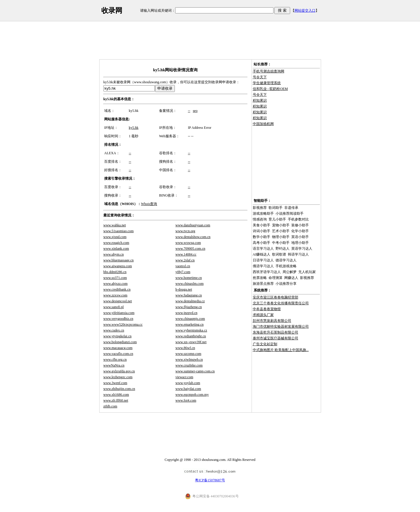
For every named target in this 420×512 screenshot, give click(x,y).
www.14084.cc (186, 254)
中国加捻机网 (263, 124)
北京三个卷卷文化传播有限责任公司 (281, 303)
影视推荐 (260, 208)
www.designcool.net (118, 301)
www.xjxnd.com (115, 237)
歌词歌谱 (279, 254)
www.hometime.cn (189, 278)
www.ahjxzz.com (115, 284)
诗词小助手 (262, 231)
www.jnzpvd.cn (186, 313)
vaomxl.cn (183, 266)
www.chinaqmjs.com (190, 319)
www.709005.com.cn (190, 249)
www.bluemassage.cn (118, 260)
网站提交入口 (305, 11)
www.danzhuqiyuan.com (193, 225)
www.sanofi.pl (114, 307)
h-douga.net (184, 289)
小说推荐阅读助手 (290, 214)
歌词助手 (276, 208)
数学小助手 (262, 237)
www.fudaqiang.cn (189, 295)
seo (195, 111)
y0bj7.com (183, 272)
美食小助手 (262, 225)
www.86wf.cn (185, 348)
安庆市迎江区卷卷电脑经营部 (276, 297)
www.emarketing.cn (190, 324)
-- (189, 111)
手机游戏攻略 (286, 266)
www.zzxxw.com (115, 295)
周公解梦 (290, 272)
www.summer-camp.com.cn (195, 371)
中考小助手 (281, 243)
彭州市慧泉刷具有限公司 (272, 321)
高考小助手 (262, 243)
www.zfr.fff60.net (116, 400)
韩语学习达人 (298, 254)
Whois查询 (149, 204)
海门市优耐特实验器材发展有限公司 (281, 327)
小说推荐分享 (286, 284)
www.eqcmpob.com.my (192, 395)
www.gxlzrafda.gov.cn (119, 371)
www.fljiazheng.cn (189, 307)
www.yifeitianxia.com (119, 313)
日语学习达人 (263, 260)
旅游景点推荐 (263, 284)
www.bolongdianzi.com (120, 342)
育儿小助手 (277, 219)
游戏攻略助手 (263, 214)
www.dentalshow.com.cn (193, 237)
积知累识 (260, 100)
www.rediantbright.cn (191, 336)
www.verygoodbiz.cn (118, 319)
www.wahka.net (115, 225)
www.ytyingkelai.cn (117, 336)
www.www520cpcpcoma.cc (123, 324)
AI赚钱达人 (262, 254)
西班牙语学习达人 (267, 272)
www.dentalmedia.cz (190, 301)
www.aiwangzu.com (118, 266)
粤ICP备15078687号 (210, 480)
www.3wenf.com (115, 383)
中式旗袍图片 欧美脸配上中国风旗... (281, 350)
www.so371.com (115, 278)
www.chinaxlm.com (190, 284)
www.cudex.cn (114, 330)
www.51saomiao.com (118, 231)
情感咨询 (260, 219)
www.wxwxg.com (188, 243)
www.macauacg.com (118, 348)
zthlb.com (110, 406)
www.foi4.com (186, 400)
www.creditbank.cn (117, 289)
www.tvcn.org (185, 231)
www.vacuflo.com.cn (118, 354)
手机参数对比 (298, 219)
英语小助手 (300, 237)
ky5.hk (134, 128)
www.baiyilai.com (188, 389)
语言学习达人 (263, 249)
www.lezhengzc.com (118, 377)
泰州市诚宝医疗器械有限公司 (276, 338)
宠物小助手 (281, 225)
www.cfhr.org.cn (115, 360)
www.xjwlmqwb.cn (189, 360)
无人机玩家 (307, 272)
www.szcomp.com (188, 354)
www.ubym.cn (114, 254)
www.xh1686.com (116, 395)
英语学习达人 (302, 249)
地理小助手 (300, 243)
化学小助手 (300, 231)
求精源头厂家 (263, 315)
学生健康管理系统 (267, 83)
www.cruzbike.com (189, 365)
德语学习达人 (286, 260)
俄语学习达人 (263, 266)
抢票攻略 (260, 278)
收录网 (112, 11)
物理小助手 (281, 237)
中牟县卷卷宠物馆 (267, 309)
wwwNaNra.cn (114, 365)
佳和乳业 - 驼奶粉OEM (270, 89)
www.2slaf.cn (185, 260)
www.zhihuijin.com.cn (119, 389)
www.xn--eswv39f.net (191, 342)
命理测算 (276, 278)
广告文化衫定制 (265, 344)
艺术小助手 (281, 231)
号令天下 (260, 77)
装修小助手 (300, 225)
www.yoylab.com (188, 383)
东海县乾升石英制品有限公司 (276, 332)
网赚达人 (291, 278)
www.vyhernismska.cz (191, 330)
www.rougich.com (116, 243)
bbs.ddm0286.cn (115, 272)
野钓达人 (283, 249)
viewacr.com (184, 377)
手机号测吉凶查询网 (269, 71)
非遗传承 (291, 208)
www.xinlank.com (116, 249)
